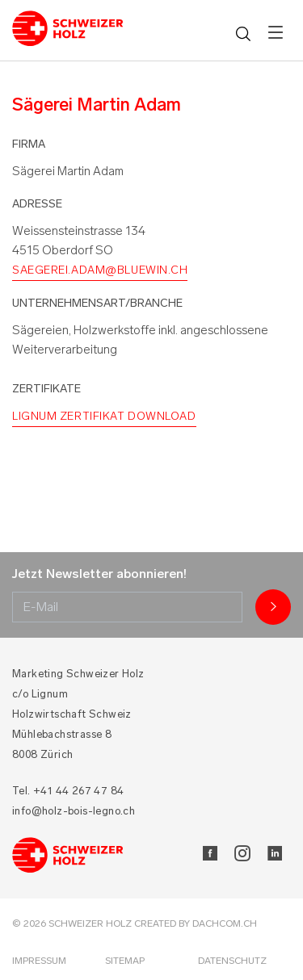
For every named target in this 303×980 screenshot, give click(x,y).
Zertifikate (46, 389)
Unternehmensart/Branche (97, 303)
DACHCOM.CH (225, 923)
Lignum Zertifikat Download (104, 416)
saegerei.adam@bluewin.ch (100, 270)
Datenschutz (232, 961)
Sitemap (125, 961)
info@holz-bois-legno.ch (74, 811)
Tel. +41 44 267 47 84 (68, 791)
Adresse (37, 204)
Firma (29, 144)
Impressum (39, 961)
